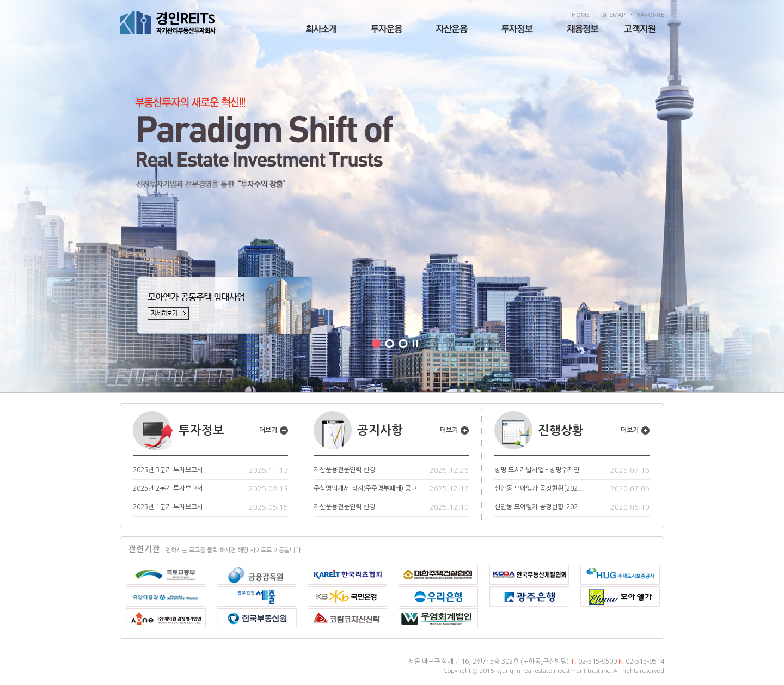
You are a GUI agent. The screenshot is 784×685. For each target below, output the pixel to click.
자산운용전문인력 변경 (344, 470)
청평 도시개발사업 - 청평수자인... (540, 470)
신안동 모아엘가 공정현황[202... (539, 488)
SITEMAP (614, 15)
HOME (581, 15)
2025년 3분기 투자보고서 (168, 470)
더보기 (274, 430)
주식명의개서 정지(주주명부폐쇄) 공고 (365, 488)
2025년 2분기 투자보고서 (168, 488)
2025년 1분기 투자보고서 (168, 507)
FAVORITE (651, 15)
